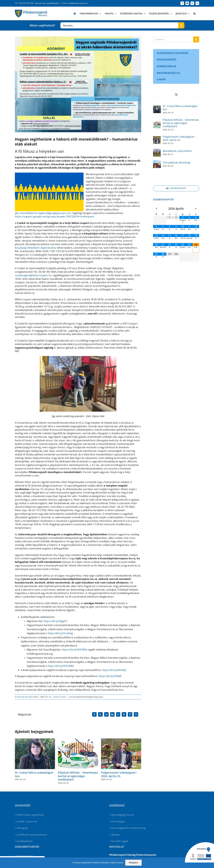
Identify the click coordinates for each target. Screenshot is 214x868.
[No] (210, 863)
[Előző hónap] (156, 209)
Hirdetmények (25, 856)
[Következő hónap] (196, 209)
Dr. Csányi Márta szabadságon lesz (34, 774)
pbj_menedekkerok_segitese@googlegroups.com (43, 213)
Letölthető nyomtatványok (32, 835)
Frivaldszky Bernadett (24, 697)
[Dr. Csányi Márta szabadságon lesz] (157, 107)
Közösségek (118, 821)
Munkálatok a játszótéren (177, 151)
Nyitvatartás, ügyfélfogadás (47, 3)
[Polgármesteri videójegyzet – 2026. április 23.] (157, 138)
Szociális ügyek (120, 841)
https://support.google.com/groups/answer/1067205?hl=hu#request (54, 216)
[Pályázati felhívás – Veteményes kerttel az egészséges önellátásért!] (157, 123)
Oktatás (115, 835)
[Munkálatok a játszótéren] (157, 151)
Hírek (63, 697)
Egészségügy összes (123, 815)
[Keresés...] (119, 25)
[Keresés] (181, 25)
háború (57, 697)
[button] (194, 14)
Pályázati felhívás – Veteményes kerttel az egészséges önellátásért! (78, 776)
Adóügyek (22, 828)
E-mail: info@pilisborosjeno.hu (75, 3)
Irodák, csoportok (27, 821)
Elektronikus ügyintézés (30, 815)
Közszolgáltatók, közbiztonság (128, 828)
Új (176, 94)
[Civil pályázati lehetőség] (157, 162)
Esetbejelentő (25, 841)
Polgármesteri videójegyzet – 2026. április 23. (119, 774)
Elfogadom (133, 863)
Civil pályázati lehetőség (176, 163)
